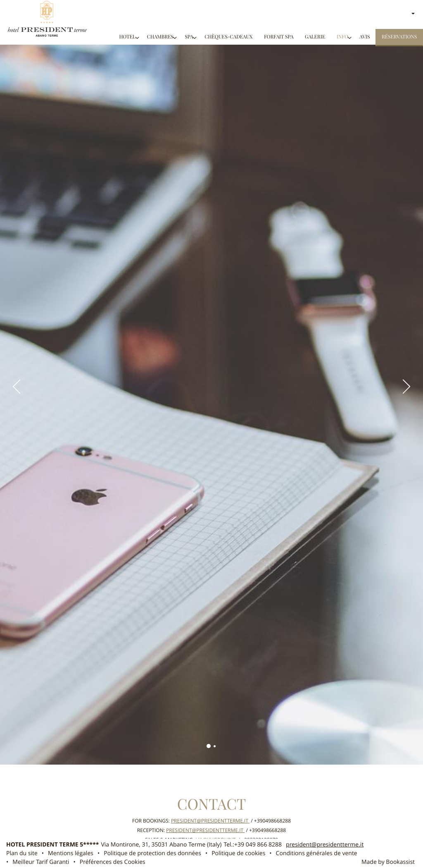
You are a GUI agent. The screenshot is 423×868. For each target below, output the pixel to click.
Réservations (399, 37)
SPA (189, 37)
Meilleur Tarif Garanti (41, 862)
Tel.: (253, 845)
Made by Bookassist (388, 862)
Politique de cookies (238, 853)
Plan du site (22, 853)
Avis (365, 37)
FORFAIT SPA (279, 37)
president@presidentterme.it (210, 821)
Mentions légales (71, 853)
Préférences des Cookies (113, 862)
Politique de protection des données (152, 853)
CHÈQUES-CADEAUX (228, 37)
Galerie (315, 37)
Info (342, 37)
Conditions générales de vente (317, 853)
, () (162, 845)
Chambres (160, 37)
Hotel (127, 37)
